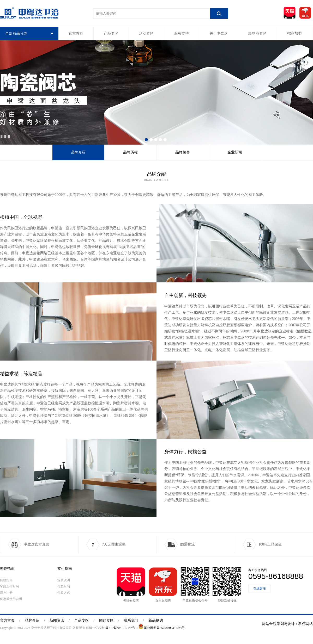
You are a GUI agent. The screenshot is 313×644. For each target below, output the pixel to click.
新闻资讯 (57, 620)
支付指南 (65, 569)
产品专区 (111, 33)
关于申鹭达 (219, 33)
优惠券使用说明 (11, 599)
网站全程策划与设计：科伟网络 (287, 624)
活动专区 (146, 33)
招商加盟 (294, 33)
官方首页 (76, 33)
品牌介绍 (78, 152)
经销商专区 (257, 33)
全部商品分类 (29, 33)
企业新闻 (235, 152)
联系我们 (131, 620)
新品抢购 (156, 620)
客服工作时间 (9, 586)
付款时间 (64, 586)
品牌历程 (130, 152)
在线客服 (260, 589)
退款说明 (64, 580)
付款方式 (64, 593)
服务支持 (182, 33)
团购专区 (106, 620)
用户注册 (6, 593)
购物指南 (7, 569)
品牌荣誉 (183, 152)
